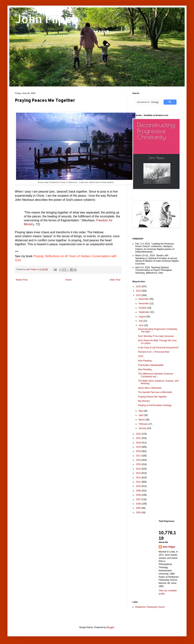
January (143, 428)
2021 (139, 438)
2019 (139, 447)
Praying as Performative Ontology (155, 405)
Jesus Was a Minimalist (150, 388)
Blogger (110, 627)
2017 (139, 456)
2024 (139, 291)
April (141, 415)
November (144, 304)
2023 (139, 295)
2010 (139, 486)
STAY (141, 356)
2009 (139, 491)
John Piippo (47, 19)
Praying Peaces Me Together (152, 397)
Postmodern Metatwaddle (151, 365)
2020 (139, 443)
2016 (139, 460)
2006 (139, 504)
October (143, 308)
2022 (139, 434)
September (144, 312)
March (142, 420)
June (141, 325)
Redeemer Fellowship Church (150, 607)
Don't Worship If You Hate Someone (156, 336)
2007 (139, 499)
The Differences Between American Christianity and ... (156, 375)
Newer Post (22, 280)
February (143, 424)
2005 (139, 508)
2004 (139, 513)
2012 (139, 478)
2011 (139, 482)
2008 (139, 495)
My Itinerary (144, 401)
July (141, 321)
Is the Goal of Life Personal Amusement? (158, 348)
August (142, 317)
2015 (139, 464)
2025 (139, 287)
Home (69, 280)
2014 (139, 469)
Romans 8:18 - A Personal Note (154, 352)
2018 (139, 451)
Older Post (115, 280)
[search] (148, 102)
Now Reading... (146, 361)
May (141, 411)
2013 (139, 473)
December (144, 299)
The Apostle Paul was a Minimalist (155, 392)
